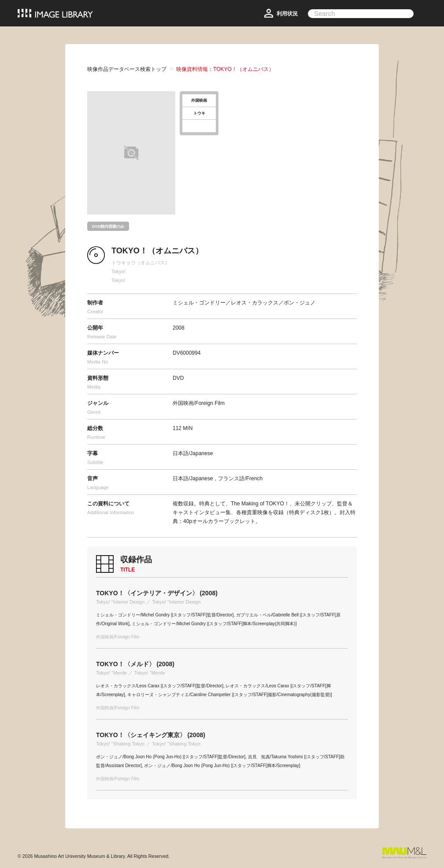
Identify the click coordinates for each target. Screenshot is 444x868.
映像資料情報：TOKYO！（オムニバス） (225, 69)
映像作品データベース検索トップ (127, 69)
